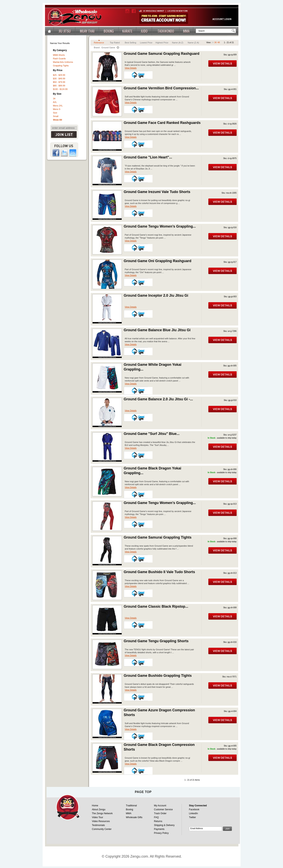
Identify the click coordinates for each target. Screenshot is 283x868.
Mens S (57, 109)
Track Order (160, 813)
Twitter (192, 817)
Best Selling (130, 43)
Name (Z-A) (193, 43)
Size (55, 113)
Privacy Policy (161, 833)
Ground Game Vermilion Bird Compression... (161, 88)
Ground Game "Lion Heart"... (148, 157)
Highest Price (162, 43)
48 (219, 42)
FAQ (156, 817)
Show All (58, 120)
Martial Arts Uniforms (63, 62)
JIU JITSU (65, 31)
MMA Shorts (59, 55)
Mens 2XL (58, 106)
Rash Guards (59, 59)
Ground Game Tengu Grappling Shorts (156, 641)
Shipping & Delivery (164, 825)
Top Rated (115, 43)
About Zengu (99, 809)
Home (95, 806)
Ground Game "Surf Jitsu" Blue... (152, 434)
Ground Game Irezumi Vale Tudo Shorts (157, 192)
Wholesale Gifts (134, 817)
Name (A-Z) (178, 43)
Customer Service (163, 809)
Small (56, 116)
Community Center (102, 829)
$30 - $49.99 (59, 79)
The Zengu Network (102, 813)
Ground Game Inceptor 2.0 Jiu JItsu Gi (156, 295)
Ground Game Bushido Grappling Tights (158, 676)
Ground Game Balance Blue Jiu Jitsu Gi (157, 330)
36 (215, 42)
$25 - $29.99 (59, 75)
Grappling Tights (61, 66)
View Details (131, 68)
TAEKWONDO (166, 31)
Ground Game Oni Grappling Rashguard (158, 261)
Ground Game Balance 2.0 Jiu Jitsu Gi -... (158, 399)
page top (143, 792)
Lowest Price (146, 43)
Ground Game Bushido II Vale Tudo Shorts (159, 572)
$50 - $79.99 (59, 82)
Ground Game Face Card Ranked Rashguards (162, 123)
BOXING (109, 31)
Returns (158, 821)
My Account (160, 806)
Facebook (194, 809)
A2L (55, 102)
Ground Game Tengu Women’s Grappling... (160, 226)
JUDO (144, 31)
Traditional (131, 806)
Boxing (130, 809)
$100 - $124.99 (60, 89)
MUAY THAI (87, 31)
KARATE (127, 31)
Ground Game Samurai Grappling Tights (158, 537)
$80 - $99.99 (59, 86)
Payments (159, 829)
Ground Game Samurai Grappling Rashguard (162, 54)
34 (54, 99)
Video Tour (98, 817)
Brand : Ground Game (106, 48)
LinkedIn (193, 813)
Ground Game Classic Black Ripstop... (156, 606)
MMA (186, 31)
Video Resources (101, 821)
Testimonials (98, 825)
